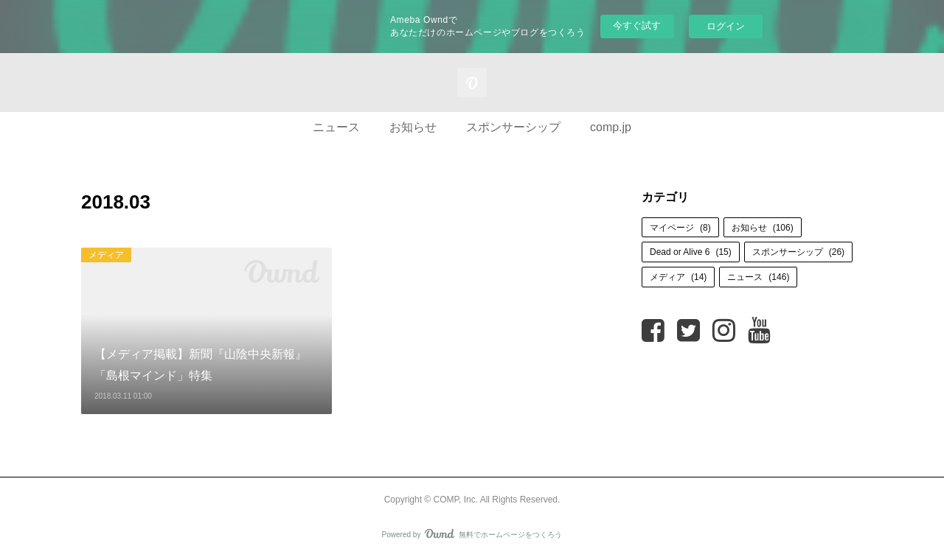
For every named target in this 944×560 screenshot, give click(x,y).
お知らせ (413, 127)
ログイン (726, 26)
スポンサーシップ (513, 127)
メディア (106, 255)
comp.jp (611, 127)
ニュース (336, 127)
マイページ (680, 228)
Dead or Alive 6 (691, 252)
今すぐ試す (637, 25)
